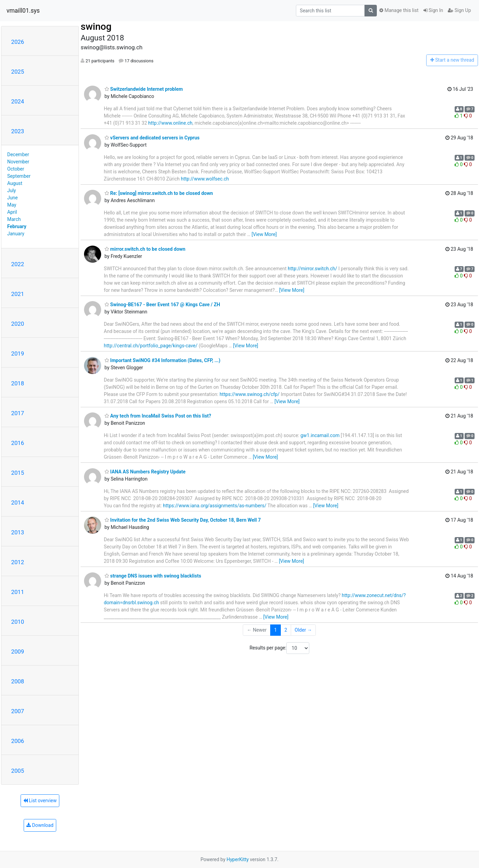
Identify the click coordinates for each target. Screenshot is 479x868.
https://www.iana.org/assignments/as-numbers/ (215, 506)
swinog (96, 27)
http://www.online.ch (170, 123)
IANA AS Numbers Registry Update (145, 472)
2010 (18, 622)
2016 (18, 443)
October (16, 169)
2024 (18, 101)
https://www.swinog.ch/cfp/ (249, 394)
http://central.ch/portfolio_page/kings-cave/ (151, 346)
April (12, 212)
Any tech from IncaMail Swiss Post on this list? (158, 416)
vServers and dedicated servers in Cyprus (152, 138)
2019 (18, 354)
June (13, 198)
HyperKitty (238, 859)
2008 (18, 681)
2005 (18, 771)
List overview (40, 801)
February (17, 226)
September (19, 176)
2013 (18, 532)
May (12, 205)
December (18, 154)
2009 (18, 652)
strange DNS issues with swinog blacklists (153, 576)
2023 (18, 131)
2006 (18, 741)
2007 (18, 711)
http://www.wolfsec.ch (205, 179)
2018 (18, 383)
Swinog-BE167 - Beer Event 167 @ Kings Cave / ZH (162, 305)
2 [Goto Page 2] (286, 630)
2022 (18, 264)
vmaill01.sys (23, 11)
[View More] (264, 234)
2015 (18, 473)
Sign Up (459, 10)
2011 (18, 592)
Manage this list (399, 10)
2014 (18, 503)
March (14, 219)
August (15, 183)
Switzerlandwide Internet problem (144, 89)
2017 (18, 413)
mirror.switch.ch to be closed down (145, 249)
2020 (18, 324)
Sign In (433, 10)
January (16, 234)
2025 (18, 72)
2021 (18, 294)
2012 (18, 562)
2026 (18, 42)
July (11, 190)
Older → (303, 630)
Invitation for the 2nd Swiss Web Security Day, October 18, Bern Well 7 (183, 520)
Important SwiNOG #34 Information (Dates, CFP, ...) (163, 360)
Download (40, 825)
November (18, 162)
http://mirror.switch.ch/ (312, 269)
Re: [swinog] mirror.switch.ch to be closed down (159, 193)
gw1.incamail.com (320, 435)
